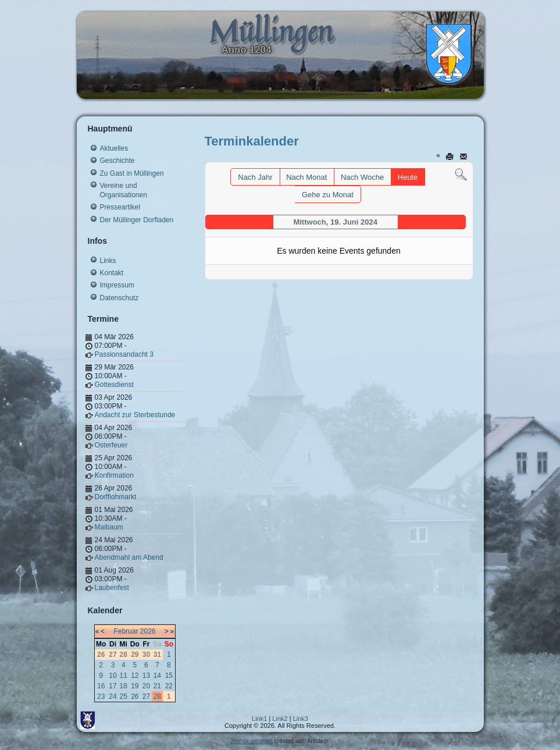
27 (146, 696)
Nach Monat (306, 177)
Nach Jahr (255, 177)
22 (169, 686)
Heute (408, 177)
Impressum (117, 285)
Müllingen (271, 31)
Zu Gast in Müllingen (132, 173)
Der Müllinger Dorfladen (137, 220)
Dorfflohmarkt (116, 497)
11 (124, 676)
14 (157, 676)
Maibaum (109, 527)
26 (135, 696)
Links (108, 261)
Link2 (280, 719)
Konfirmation (114, 475)
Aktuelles (114, 148)
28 (157, 696)
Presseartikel (120, 207)
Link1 (259, 719)
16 (101, 686)
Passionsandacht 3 (124, 354)
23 (101, 696)
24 (113, 696)
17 (113, 686)
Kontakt (112, 273)
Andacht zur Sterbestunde (135, 415)
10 (113, 676)
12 (135, 676)
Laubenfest (112, 588)
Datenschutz (120, 298)
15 (169, 676)
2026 (148, 631)
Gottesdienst (114, 385)
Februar (126, 631)
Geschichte (117, 161)
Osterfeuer (111, 445)
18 (124, 686)
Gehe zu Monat (328, 195)
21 (157, 686)
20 (146, 686)
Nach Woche (362, 177)
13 (146, 676)
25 (124, 696)
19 (135, 686)
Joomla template (252, 741)
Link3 (301, 719)
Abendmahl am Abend (129, 557)
